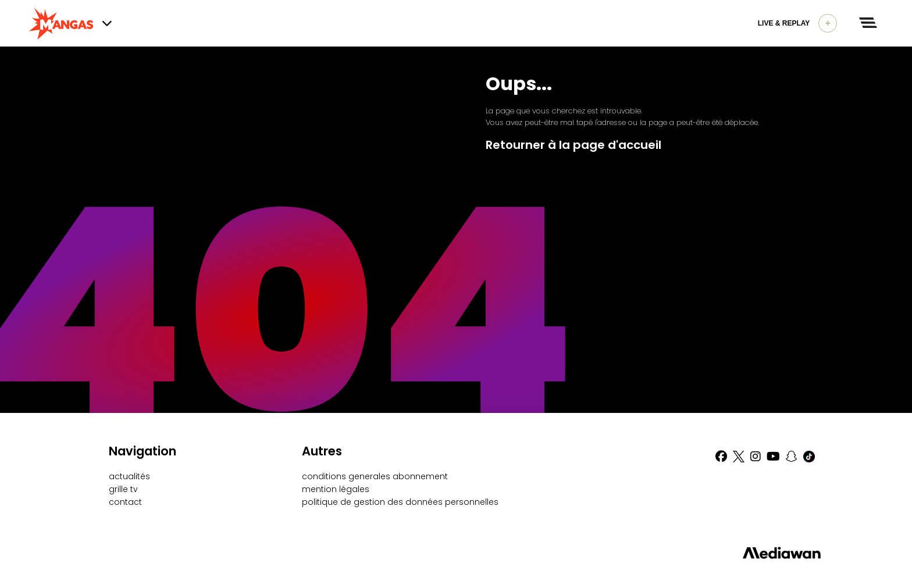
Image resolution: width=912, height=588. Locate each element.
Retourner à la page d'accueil (573, 145)
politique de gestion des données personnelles (400, 502)
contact (125, 502)
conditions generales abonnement (375, 476)
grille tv (123, 489)
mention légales (336, 489)
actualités (129, 476)
